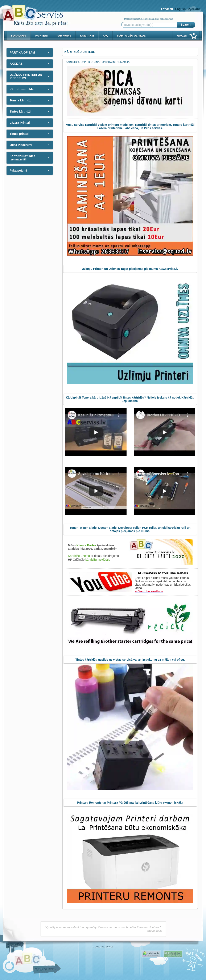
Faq (106, 36)
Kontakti (87, 36)
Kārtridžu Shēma (79, 556)
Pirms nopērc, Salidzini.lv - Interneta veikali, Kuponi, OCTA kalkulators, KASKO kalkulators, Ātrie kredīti (151, 954)
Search (186, 25)
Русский (194, 9)
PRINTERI (41, 36)
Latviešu (167, 9)
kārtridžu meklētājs (98, 560)
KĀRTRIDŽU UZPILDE (131, 36)
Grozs (187, 35)
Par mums (64, 36)
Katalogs (19, 36)
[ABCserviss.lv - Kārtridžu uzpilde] (31, 13)
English (180, 9)
